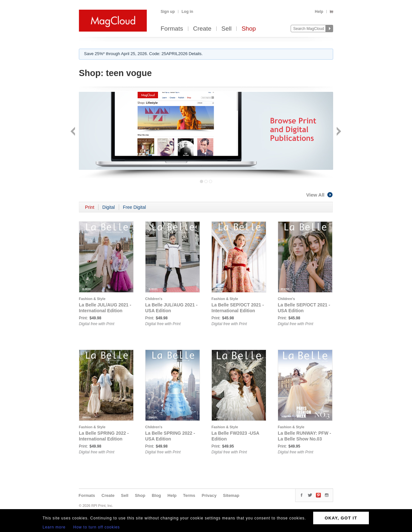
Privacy (209, 495)
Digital (109, 207)
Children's (154, 299)
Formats (172, 29)
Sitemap (231, 495)
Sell (227, 29)
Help (319, 12)
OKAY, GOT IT (341, 518)
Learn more (54, 527)
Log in (187, 12)
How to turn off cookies (97, 527)
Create (202, 29)
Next (338, 132)
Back (74, 132)
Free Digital (135, 207)
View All (320, 195)
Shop (248, 29)
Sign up (168, 12)
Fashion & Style (92, 299)
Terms (189, 495)
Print (90, 207)
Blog (156, 495)
